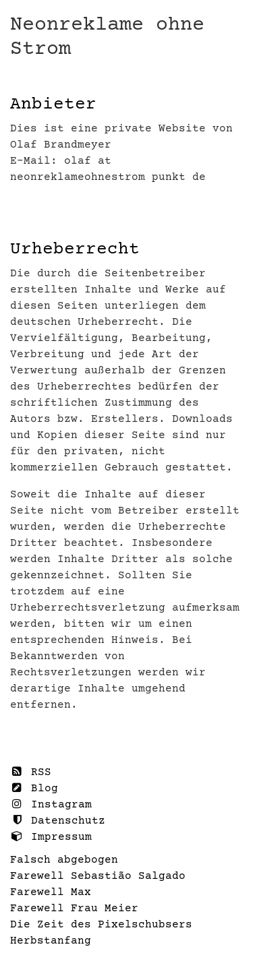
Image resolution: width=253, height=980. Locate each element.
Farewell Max (51, 892)
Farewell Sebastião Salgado (98, 876)
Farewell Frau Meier (74, 909)
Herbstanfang (51, 941)
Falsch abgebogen (64, 860)
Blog (34, 788)
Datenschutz (58, 821)
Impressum (51, 837)
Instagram (51, 804)
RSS (31, 772)
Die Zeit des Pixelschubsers (101, 925)
